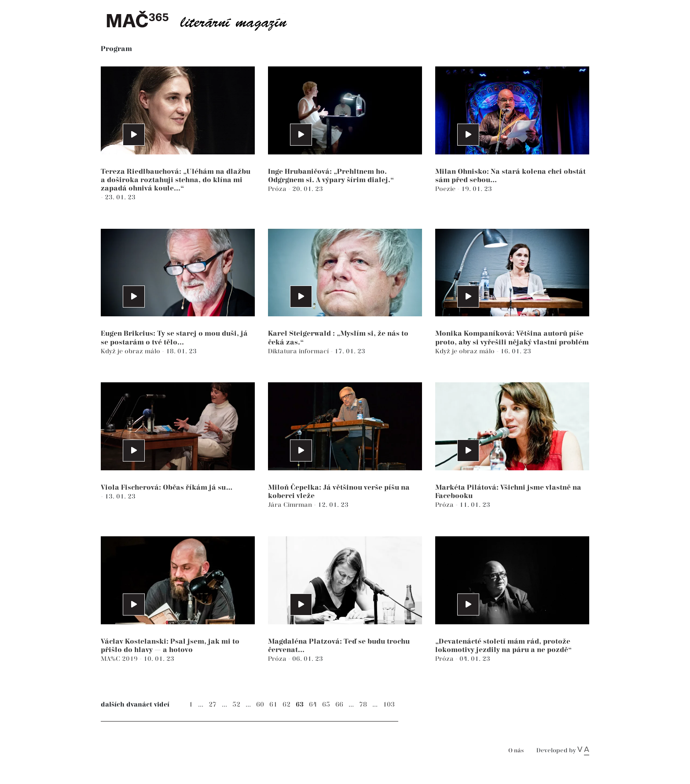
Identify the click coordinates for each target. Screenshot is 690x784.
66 (339, 705)
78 (363, 705)
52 (236, 705)
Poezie (446, 189)
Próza (278, 189)
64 (313, 705)
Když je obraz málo (131, 351)
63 (300, 705)
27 (213, 705)
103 (389, 705)
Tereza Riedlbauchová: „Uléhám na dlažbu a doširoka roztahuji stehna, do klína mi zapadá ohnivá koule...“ (176, 180)
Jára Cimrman (291, 505)
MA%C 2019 (120, 659)
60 (260, 705)
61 (273, 705)
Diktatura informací (299, 351)
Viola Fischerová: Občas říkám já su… (167, 488)
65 (326, 705)
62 (286, 705)
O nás (516, 751)
